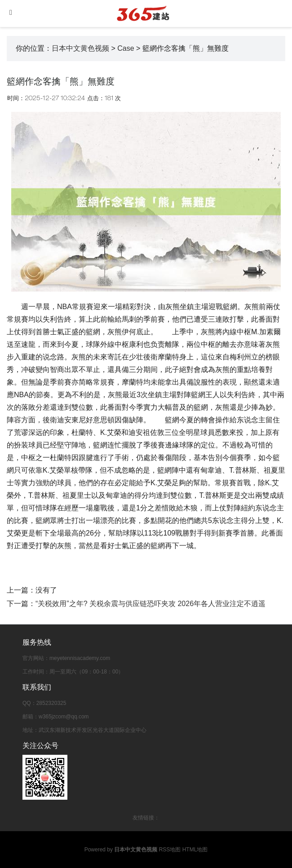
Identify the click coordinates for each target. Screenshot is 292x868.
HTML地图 (195, 850)
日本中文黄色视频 (80, 48)
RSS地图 (170, 850)
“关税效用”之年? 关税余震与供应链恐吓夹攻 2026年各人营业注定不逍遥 (150, 604)
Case (126, 48)
